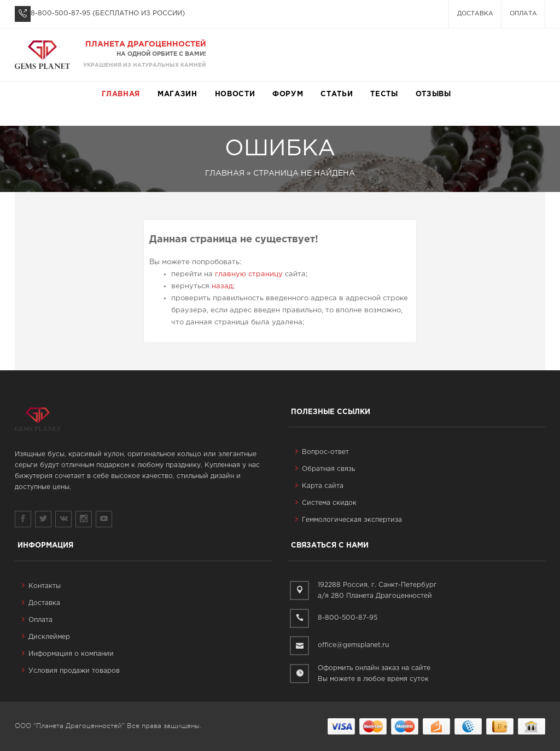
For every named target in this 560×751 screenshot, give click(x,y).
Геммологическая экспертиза (349, 520)
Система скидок (326, 503)
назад (222, 286)
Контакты (41, 586)
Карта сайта (319, 486)
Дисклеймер (46, 637)
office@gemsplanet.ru (353, 645)
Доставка (475, 14)
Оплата (523, 14)
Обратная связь (325, 469)
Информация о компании (68, 654)
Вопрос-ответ (322, 452)
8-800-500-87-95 (60, 13)
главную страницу (249, 274)
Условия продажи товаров (71, 671)
